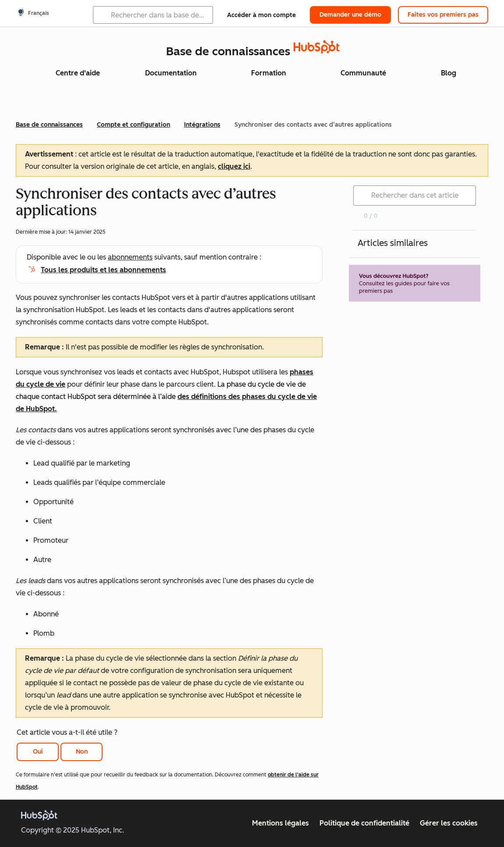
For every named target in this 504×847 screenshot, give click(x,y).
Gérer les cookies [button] (449, 823)
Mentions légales (280, 823)
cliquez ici (234, 166)
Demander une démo (350, 15)
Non (82, 752)
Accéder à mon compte (261, 15)
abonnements (130, 257)
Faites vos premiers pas (443, 15)
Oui (38, 752)
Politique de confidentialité (364, 823)
